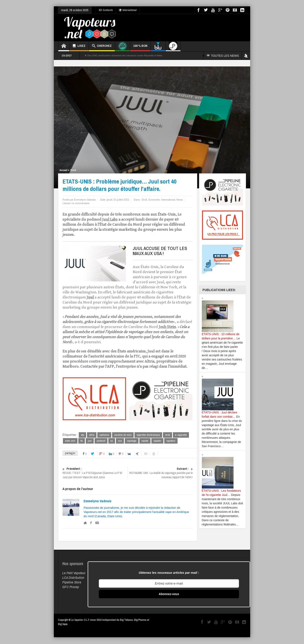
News (180, 200)
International (128, 10)
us (112, 441)
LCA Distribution (73, 578)
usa (120, 441)
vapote (145, 441)
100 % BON (140, 47)
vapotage (132, 441)
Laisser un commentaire (76, 203)
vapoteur (171, 441)
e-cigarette (181, 435)
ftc (82, 441)
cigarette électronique (148, 435)
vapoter (157, 441)
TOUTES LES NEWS (223, 56)
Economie (154, 200)
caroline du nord (123, 435)
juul (90, 441)
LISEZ (79, 46)
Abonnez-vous (169, 594)
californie (104, 435)
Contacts (106, 10)
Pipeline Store (72, 583)
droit (168, 435)
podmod (101, 441)
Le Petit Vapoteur (74, 573)
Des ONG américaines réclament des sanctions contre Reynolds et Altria (125, 55)
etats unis (70, 441)
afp (82, 435)
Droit (73, 170)
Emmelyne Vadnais (98, 501)
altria (92, 435)
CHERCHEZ (102, 46)
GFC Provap (71, 587)
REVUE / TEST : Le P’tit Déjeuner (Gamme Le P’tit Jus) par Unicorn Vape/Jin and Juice (95, 473)
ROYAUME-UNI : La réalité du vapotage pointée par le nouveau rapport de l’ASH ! (160, 473)
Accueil (63, 170)
